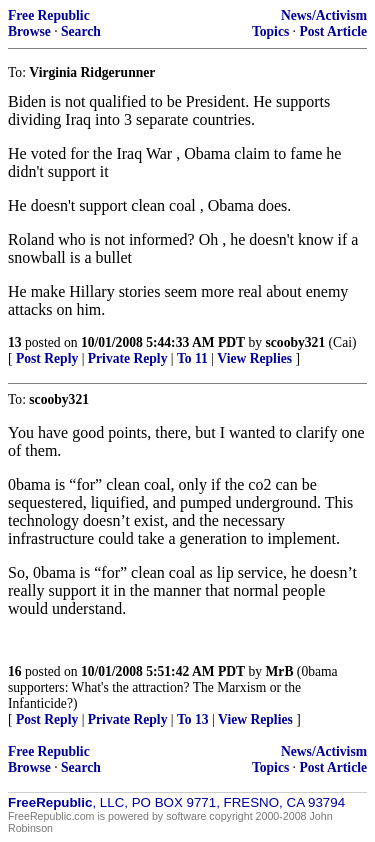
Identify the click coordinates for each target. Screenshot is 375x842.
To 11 (192, 358)
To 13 (193, 719)
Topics (270, 31)
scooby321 (296, 342)
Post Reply (47, 358)
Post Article (333, 31)
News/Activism (324, 15)
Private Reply (128, 358)
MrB (280, 671)
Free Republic (49, 15)
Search (81, 31)
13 (15, 342)
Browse (29, 31)
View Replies (254, 358)
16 (15, 671)
